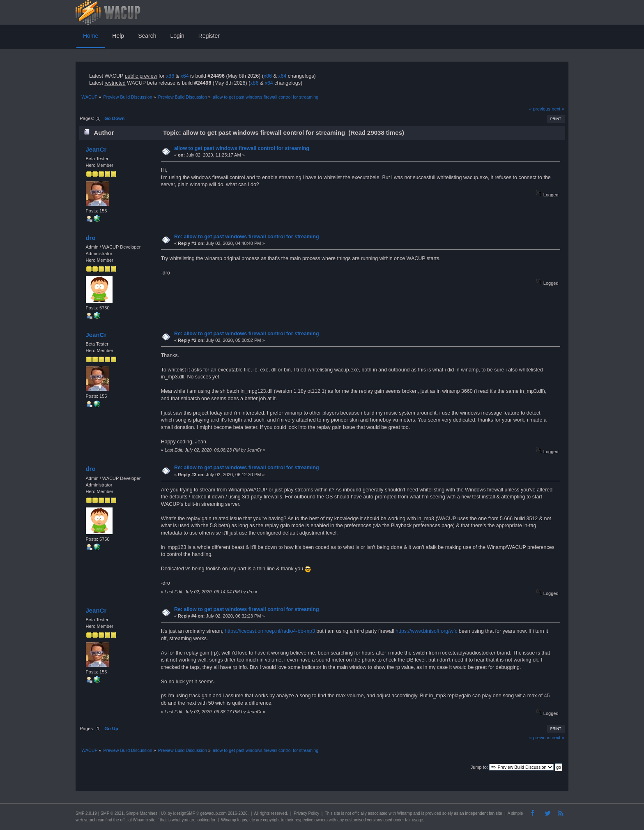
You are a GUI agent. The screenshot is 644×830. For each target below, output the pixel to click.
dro (90, 238)
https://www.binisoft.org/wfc (426, 631)
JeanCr (96, 149)
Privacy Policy (306, 813)
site (337, 813)
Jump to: (479, 767)
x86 (170, 76)
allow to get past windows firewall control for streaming (242, 148)
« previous (540, 109)
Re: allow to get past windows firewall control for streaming (247, 237)
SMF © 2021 (112, 813)
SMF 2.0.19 (86, 813)
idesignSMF (184, 813)
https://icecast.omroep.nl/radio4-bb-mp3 (270, 631)
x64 (184, 76)
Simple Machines (142, 813)
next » (558, 109)
